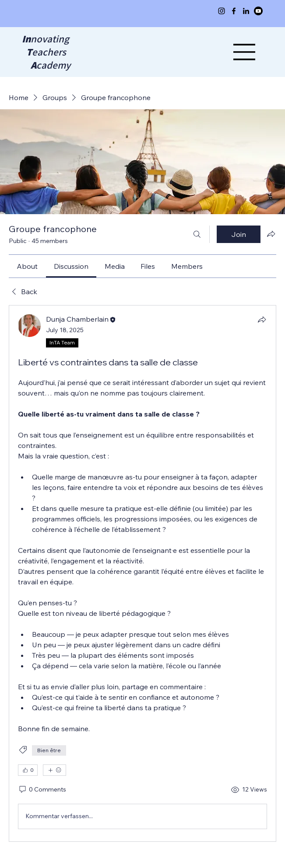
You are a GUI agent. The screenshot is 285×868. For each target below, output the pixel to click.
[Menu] (245, 52)
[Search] (197, 234)
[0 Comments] (42, 790)
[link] (27, 266)
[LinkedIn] (246, 11)
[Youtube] (258, 11)
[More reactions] (55, 770)
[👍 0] (28, 770)
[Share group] (271, 234)
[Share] (262, 319)
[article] (142, 573)
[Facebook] (234, 11)
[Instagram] (222, 11)
